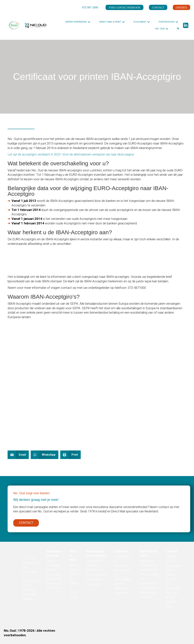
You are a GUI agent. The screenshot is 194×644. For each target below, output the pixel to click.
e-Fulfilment (122, 557)
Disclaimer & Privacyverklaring (149, 575)
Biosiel (51, 571)
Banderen (53, 589)
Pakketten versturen (93, 583)
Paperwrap (54, 575)
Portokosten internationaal (96, 573)
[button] (89, 22)
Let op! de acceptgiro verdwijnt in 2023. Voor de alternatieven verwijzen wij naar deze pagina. (71, 154)
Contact (172, 557)
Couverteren (74, 598)
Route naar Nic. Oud (172, 603)
